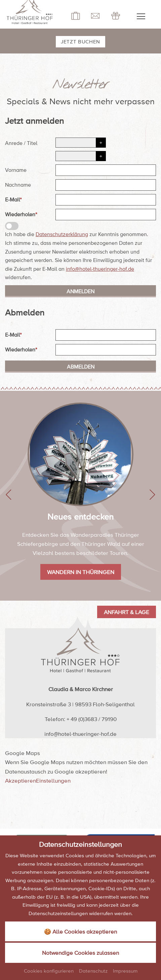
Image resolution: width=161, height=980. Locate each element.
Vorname (16, 170)
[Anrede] (81, 143)
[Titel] (81, 156)
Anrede (14, 143)
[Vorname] (106, 170)
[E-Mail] (106, 200)
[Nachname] (106, 185)
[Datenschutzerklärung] (12, 226)
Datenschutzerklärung (62, 234)
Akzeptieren (21, 780)
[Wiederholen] (106, 215)
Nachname (18, 185)
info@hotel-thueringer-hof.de (100, 269)
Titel (32, 143)
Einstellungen (53, 780)
